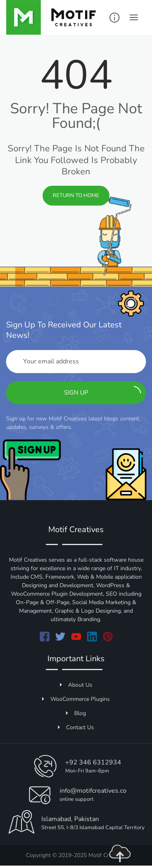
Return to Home (76, 195)
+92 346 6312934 (93, 762)
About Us (76, 685)
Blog (76, 713)
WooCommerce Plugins (76, 699)
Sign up (103, 391)
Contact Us (76, 727)
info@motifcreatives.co (93, 791)
